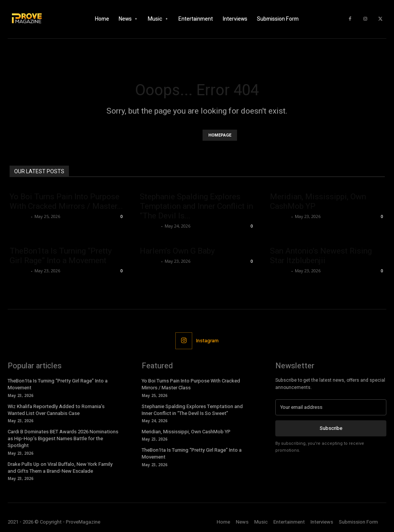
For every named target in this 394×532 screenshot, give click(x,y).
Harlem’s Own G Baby (177, 251)
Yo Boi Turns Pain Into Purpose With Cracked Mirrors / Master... (66, 201)
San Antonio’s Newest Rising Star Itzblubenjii (321, 256)
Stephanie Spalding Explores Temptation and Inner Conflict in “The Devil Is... (196, 206)
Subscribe (331, 428)
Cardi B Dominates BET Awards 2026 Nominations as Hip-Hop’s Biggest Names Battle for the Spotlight (63, 438)
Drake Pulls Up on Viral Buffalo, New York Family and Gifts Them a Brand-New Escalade (60, 468)
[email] (331, 407)
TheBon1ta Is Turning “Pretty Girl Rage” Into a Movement (61, 256)
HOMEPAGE (220, 135)
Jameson (19, 216)
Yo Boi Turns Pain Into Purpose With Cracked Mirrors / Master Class (191, 384)
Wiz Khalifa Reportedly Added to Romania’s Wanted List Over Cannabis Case (56, 410)
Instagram (207, 341)
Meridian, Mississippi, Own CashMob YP (186, 432)
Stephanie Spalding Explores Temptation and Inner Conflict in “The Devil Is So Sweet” (192, 410)
